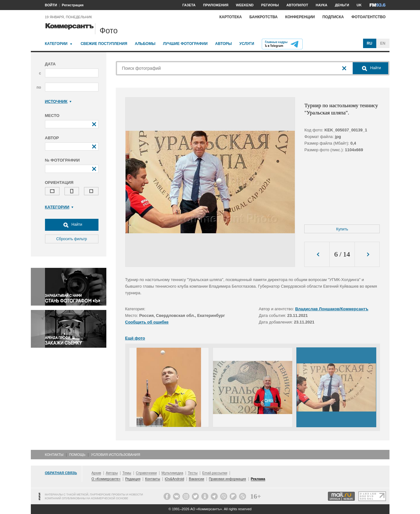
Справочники (146, 473)
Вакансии (196, 479)
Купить (342, 229)
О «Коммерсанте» (106, 479)
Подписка (333, 17)
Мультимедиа (172, 473)
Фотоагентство (369, 17)
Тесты (193, 473)
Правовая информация (227, 479)
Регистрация (73, 5)
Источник (58, 101)
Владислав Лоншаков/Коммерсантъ (332, 309)
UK (359, 5)
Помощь (77, 455)
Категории (56, 44)
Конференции (300, 17)
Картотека (231, 17)
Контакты (54, 455)
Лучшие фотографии (185, 44)
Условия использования (115, 455)
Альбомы (145, 44)
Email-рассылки (215, 473)
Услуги (247, 44)
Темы (127, 473)
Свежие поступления (104, 44)
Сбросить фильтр (72, 239)
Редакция (133, 479)
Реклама (258, 479)
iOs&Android (175, 479)
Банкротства (264, 17)
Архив (96, 473)
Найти (72, 225)
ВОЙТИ (51, 5)
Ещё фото (135, 338)
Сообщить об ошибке (147, 322)
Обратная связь (61, 473)
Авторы (224, 44)
